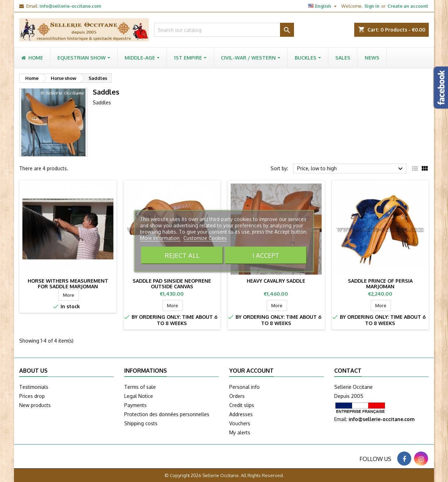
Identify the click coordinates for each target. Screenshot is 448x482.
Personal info (244, 387)
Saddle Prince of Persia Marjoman (380, 284)
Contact (348, 371)
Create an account (408, 6)
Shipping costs (141, 423)
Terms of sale (140, 387)
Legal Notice (139, 396)
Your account (251, 371)
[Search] (224, 30)
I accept (266, 255)
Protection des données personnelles (167, 414)
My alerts (240, 432)
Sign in (372, 6)
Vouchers (240, 423)
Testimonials (34, 387)
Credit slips (242, 405)
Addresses (241, 414)
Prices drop (32, 396)
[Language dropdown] (323, 6)
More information (160, 238)
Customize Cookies (205, 238)
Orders (237, 396)
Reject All (182, 255)
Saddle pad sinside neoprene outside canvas (172, 284)
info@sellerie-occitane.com (70, 6)
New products (35, 405)
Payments (135, 405)
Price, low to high (351, 169)
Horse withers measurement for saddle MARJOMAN (68, 284)
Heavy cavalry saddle (276, 281)
